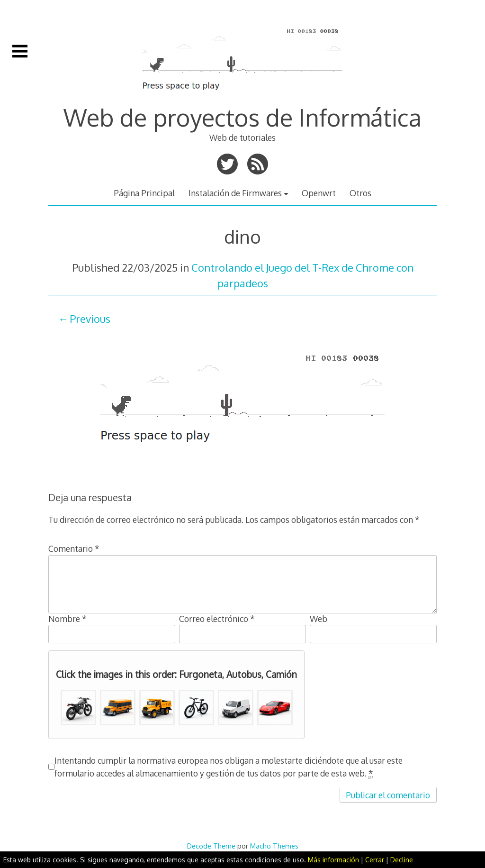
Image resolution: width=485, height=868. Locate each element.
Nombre (67, 619)
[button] (78, 708)
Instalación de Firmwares (235, 193)
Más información (333, 860)
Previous (90, 319)
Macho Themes (274, 846)
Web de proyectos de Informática (242, 117)
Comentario (74, 548)
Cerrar (375, 860)
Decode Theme (211, 846)
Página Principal (144, 193)
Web (319, 619)
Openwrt (319, 193)
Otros (360, 193)
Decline (402, 860)
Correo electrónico (217, 619)
